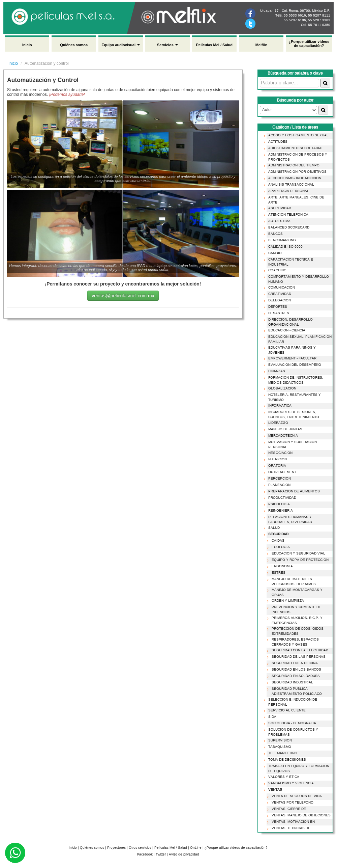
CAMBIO (274, 253)
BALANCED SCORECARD (287, 227)
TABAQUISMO (278, 747)
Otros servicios (140, 848)
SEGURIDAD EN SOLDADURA (294, 676)
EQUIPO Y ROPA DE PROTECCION (299, 560)
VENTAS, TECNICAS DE (290, 828)
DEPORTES (276, 307)
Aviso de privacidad (184, 855)
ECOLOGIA (279, 547)
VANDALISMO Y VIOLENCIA (290, 783)
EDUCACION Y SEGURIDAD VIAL (297, 553)
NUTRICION (276, 459)
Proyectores (116, 848)
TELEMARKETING (281, 753)
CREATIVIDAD (278, 294)
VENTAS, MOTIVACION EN (292, 822)
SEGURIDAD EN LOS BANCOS (295, 670)
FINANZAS (275, 371)
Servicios (167, 45)
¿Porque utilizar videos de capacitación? (309, 44)
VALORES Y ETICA (282, 777)
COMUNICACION (280, 288)
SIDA (271, 717)
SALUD (273, 528)
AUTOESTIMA (278, 221)
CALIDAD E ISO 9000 (284, 247)
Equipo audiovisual (121, 45)
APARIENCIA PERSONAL (287, 191)
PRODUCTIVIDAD (281, 498)
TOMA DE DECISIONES (286, 760)
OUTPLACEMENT (281, 472)
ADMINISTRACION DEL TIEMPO (293, 165)
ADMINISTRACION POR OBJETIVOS (296, 172)
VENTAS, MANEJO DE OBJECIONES (300, 815)
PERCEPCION (278, 479)
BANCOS (274, 234)
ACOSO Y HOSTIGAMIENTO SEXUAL (297, 135)
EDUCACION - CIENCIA (285, 330)
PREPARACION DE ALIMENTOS (293, 491)
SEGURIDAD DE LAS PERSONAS (297, 657)
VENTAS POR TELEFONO (291, 803)
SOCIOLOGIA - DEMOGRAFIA (291, 723)
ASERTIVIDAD (278, 208)
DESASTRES (277, 313)
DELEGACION (278, 300)
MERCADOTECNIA (282, 436)
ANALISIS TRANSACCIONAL (290, 185)
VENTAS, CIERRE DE (287, 809)
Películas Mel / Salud (214, 45)
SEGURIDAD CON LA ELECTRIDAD (299, 650)
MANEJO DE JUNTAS (284, 429)
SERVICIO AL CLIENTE (286, 710)
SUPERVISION (279, 740)
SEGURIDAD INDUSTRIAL (291, 682)
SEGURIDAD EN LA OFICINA (293, 663)
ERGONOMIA (281, 566)
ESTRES (277, 573)
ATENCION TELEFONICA (287, 215)
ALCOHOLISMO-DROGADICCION (293, 178)
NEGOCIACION (279, 453)
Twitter (161, 855)
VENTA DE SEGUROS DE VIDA (295, 796)
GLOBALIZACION (281, 388)
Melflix (261, 45)
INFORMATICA (279, 406)
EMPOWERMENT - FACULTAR (291, 358)
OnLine (196, 848)
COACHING (276, 270)
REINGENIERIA (279, 511)
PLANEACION (278, 485)
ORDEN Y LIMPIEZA (286, 601)
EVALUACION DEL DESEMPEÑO (293, 365)
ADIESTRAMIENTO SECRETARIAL (295, 148)
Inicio (27, 45)
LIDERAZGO (277, 423)
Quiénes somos (74, 45)
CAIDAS (277, 541)
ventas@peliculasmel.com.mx (123, 296)
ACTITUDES (277, 142)
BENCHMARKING (281, 240)
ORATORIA (276, 466)
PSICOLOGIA (278, 504)
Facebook (145, 855)
